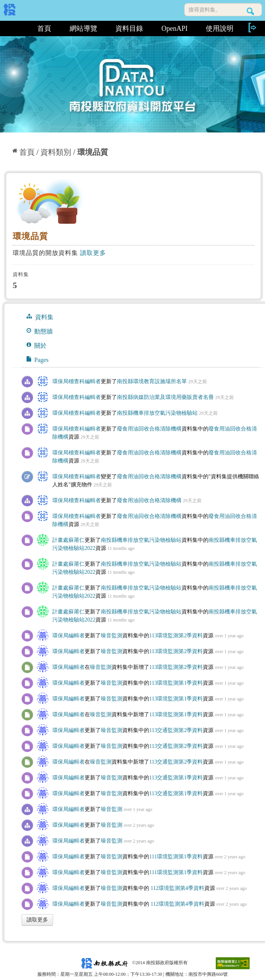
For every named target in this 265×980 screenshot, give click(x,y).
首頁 (44, 28)
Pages (37, 360)
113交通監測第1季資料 (176, 778)
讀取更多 (93, 253)
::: (16, 28)
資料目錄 (129, 28)
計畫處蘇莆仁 (68, 540)
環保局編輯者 (68, 636)
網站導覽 (83, 28)
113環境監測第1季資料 (176, 683)
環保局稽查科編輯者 (77, 381)
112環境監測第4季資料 (177, 888)
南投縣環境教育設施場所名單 (152, 381)
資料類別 (56, 152)
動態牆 (40, 331)
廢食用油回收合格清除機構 (149, 429)
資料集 (40, 317)
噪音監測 (112, 636)
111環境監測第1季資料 (176, 857)
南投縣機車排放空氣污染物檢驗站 (157, 413)
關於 (37, 345)
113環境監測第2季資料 (176, 636)
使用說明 (220, 28)
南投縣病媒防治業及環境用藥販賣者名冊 (165, 397)
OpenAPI (175, 28)
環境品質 (93, 152)
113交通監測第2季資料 (176, 730)
